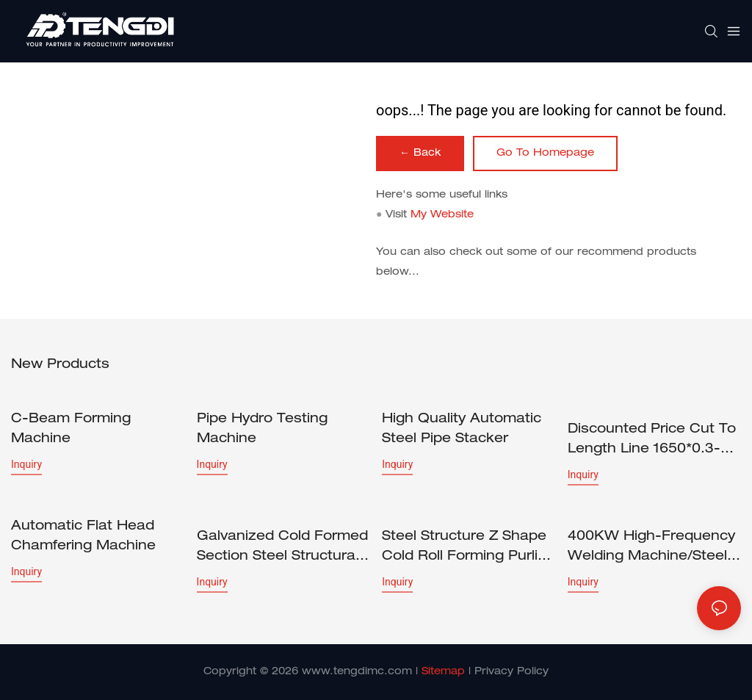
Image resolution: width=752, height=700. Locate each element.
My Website (442, 215)
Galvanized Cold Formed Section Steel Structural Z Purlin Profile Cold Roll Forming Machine (282, 549)
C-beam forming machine (71, 429)
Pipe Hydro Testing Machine (262, 429)
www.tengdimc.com (357, 672)
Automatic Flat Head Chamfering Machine (83, 537)
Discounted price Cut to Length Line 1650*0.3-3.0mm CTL (652, 441)
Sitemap (443, 672)
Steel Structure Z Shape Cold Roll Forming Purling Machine (469, 549)
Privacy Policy (511, 672)
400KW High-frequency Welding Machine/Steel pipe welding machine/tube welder (651, 549)
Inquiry (26, 464)
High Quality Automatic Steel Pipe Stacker (462, 429)
